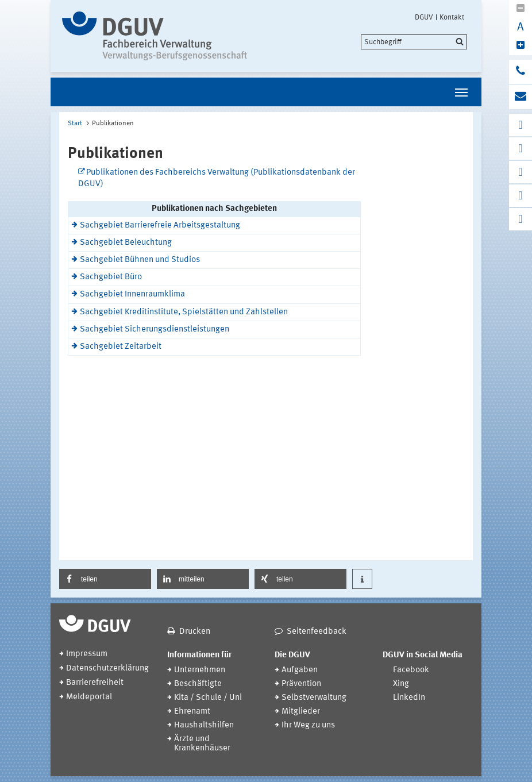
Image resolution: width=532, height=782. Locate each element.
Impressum (87, 654)
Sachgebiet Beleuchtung (126, 243)
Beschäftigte (198, 684)
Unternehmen (200, 670)
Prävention (301, 684)
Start (75, 124)
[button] (105, 579)
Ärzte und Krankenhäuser (202, 744)
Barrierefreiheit (95, 683)
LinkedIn (409, 698)
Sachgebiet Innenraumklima (132, 294)
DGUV (424, 17)
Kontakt (452, 17)
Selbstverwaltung (314, 698)
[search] (414, 42)
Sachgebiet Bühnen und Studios (140, 260)
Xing (401, 684)
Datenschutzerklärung (107, 669)
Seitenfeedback (317, 632)
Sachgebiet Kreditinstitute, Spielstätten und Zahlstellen (184, 312)
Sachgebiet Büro (111, 277)
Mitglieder (301, 712)
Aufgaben (300, 670)
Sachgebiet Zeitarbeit (121, 347)
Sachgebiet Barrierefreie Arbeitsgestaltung (160, 226)
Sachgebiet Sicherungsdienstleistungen (155, 330)
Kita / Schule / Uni (208, 698)
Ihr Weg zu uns (308, 725)
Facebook (411, 670)
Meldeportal (89, 697)
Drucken (195, 632)
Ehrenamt (192, 712)
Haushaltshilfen (204, 725)
